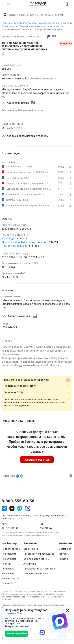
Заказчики (8, 574)
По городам (8, 569)
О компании (65, 549)
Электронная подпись (36, 559)
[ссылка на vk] (4, 508)
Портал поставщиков (15, 246)
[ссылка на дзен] (12, 508)
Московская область (43, 79)
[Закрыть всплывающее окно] (68, 610)
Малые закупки (10, 579)
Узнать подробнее (17, 633)
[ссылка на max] (28, 508)
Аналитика (30, 564)
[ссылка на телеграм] (20, 508)
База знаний (31, 549)
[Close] (68, 380)
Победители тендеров (36, 574)
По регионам (9, 559)
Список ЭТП (8, 584)
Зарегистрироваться (37, 460)
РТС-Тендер (8, 239)
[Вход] (66, 4)
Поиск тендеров (11, 549)
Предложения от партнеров (39, 569)
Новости (63, 559)
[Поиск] (5, 15)
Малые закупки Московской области (24, 242)
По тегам (7, 564)
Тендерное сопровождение (39, 554)
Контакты (64, 554)
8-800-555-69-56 (18, 501)
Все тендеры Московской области (23, 111)
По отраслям (9, 554)
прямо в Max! (14, 613)
